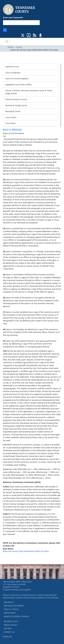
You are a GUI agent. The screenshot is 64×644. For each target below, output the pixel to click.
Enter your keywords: (13, 17)
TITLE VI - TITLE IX (11, 609)
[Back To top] (8, 558)
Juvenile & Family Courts (16, 105)
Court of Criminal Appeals (17, 78)
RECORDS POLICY (11, 621)
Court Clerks (11, 117)
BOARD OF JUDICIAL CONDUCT (17, 616)
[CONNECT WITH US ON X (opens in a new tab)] (23, 35)
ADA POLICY (9, 602)
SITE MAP (8, 629)
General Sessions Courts (16, 99)
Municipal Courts (13, 111)
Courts (19, 47)
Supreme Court (12, 67)
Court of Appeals (13, 73)
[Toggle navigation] (7, 42)
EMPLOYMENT (10, 613)
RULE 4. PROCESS (12, 130)
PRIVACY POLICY (11, 625)
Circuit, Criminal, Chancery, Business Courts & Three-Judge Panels (29, 92)
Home (11, 47)
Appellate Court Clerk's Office (18, 85)
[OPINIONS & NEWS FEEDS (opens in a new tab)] (35, 35)
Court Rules (11, 123)
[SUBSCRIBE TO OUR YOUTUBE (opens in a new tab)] (29, 35)
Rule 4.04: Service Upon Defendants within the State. (26, 551)
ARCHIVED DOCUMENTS (14, 606)
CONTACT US (9, 632)
